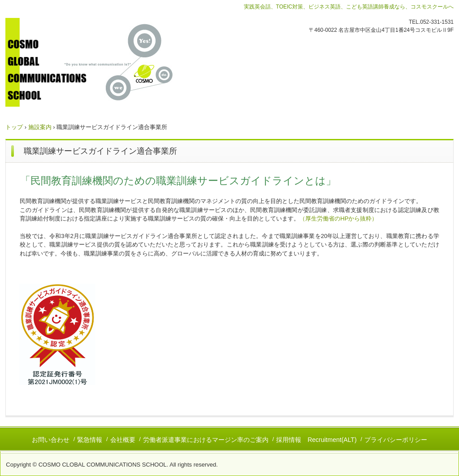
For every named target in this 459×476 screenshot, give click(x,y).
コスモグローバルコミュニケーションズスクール (104, 62)
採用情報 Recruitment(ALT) (316, 440)
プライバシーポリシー (396, 440)
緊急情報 (90, 440)
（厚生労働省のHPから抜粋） (338, 219)
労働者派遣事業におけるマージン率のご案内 (206, 440)
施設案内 (40, 127)
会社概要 (123, 440)
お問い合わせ (51, 440)
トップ (14, 127)
